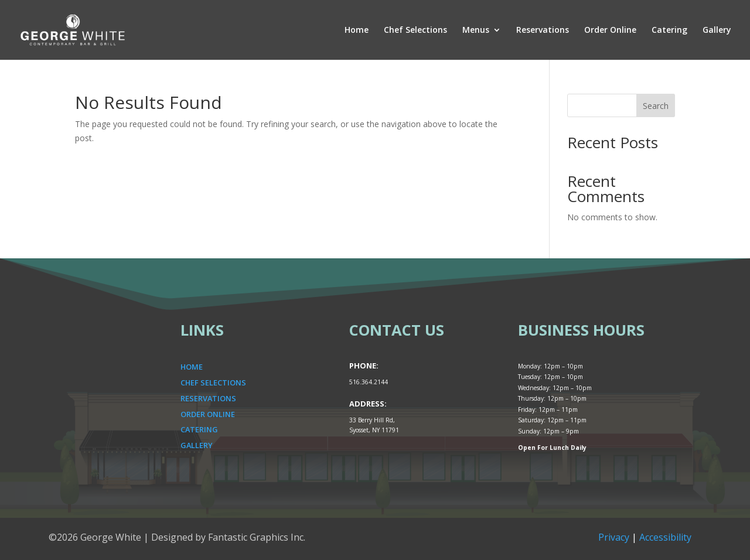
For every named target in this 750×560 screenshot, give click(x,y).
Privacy (614, 537)
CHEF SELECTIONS (213, 383)
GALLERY (197, 445)
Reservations (543, 30)
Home (357, 30)
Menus (476, 30)
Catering (669, 30)
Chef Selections (415, 30)
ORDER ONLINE (208, 414)
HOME (192, 367)
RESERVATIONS (208, 398)
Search (656, 106)
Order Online (610, 30)
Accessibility (665, 537)
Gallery (717, 30)
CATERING (199, 429)
